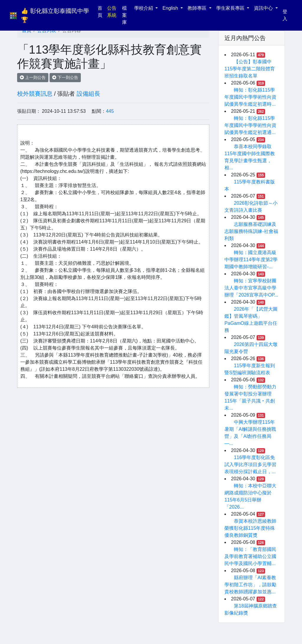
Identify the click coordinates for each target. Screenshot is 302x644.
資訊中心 (264, 8)
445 (110, 111)
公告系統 (112, 12)
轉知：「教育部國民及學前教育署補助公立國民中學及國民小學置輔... (250, 556)
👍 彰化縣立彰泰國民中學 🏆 (56, 15)
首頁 (101, 12)
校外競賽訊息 (35, 94)
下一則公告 (65, 77)
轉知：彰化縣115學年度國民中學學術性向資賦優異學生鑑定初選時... (250, 97)
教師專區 (198, 8)
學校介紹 (144, 8)
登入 (285, 15)
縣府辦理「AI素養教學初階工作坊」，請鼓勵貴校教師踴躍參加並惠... (250, 585)
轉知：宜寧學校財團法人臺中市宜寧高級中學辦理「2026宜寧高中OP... (251, 288)
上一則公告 (33, 77)
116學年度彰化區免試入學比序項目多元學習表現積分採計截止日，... (250, 465)
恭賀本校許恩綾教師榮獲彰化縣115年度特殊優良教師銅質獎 (250, 528)
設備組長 (88, 94)
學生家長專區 (231, 8)
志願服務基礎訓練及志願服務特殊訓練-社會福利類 (251, 231)
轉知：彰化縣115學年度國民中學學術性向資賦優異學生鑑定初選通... (250, 125)
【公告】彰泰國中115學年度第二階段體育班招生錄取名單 (250, 69)
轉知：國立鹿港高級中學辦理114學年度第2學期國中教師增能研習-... (251, 260)
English (171, 8)
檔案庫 (124, 15)
